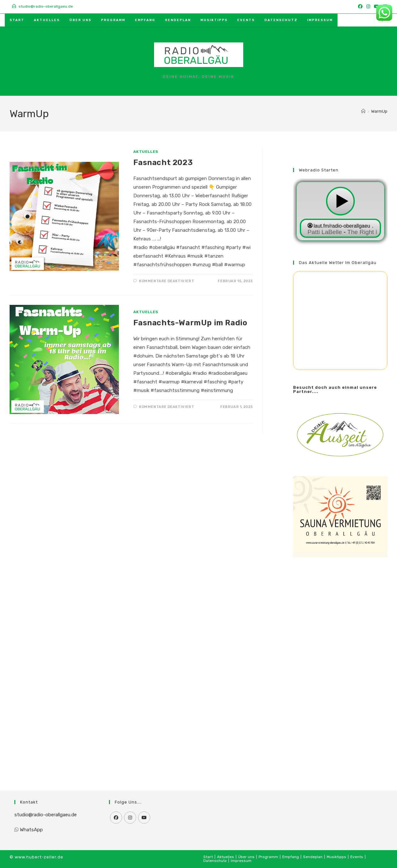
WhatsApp (31, 830)
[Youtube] (144, 818)
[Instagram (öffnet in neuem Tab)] (368, 7)
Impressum (241, 861)
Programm (268, 857)
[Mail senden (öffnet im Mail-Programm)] (364, 19)
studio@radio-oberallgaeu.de (46, 815)
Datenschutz (215, 861)
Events (357, 857)
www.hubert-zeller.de (39, 857)
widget (340, 212)
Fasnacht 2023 (163, 162)
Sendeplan (313, 857)
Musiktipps (336, 857)
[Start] (363, 111)
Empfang (291, 857)
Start (208, 857)
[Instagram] (130, 818)
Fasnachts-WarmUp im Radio (190, 323)
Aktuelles (146, 152)
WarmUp (379, 111)
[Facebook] (116, 818)
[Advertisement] (340, 666)
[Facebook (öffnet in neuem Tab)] (360, 7)
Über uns (246, 857)
